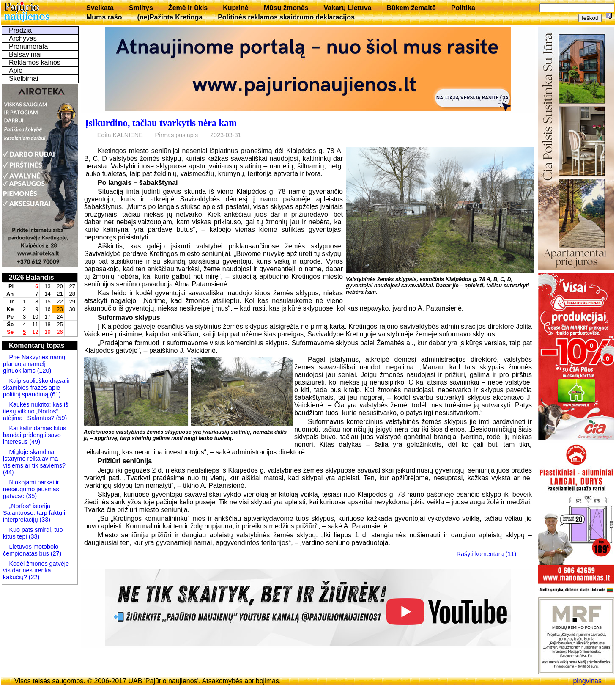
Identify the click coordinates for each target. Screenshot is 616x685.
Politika (463, 8)
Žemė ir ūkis (188, 8)
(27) (55, 553)
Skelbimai (23, 78)
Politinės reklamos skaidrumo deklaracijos (286, 17)
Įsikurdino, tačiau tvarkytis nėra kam (161, 123)
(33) (45, 520)
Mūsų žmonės (286, 8)
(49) (34, 442)
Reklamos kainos (35, 62)
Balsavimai (25, 54)
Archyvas (23, 38)
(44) (8, 472)
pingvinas (587, 681)
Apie (16, 70)
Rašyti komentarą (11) (487, 554)
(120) (44, 371)
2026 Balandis (31, 277)
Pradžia (20, 30)
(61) (55, 394)
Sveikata (100, 8)
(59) (61, 418)
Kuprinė (235, 8)
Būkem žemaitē (411, 8)
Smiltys (141, 8)
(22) (33, 577)
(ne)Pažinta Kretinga (170, 17)
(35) (30, 496)
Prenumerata (29, 46)
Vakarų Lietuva (347, 8)
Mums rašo (104, 17)
